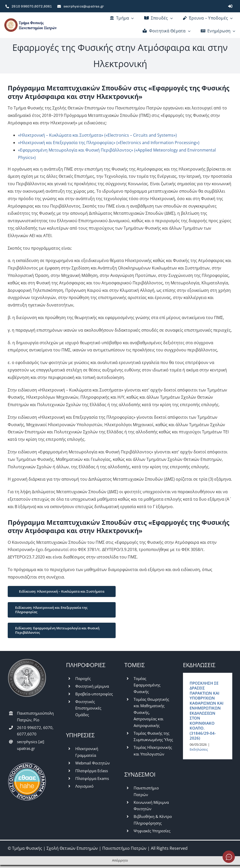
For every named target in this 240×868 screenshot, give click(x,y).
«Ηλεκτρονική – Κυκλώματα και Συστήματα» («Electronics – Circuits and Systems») (97, 135)
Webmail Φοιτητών (93, 763)
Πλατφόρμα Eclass (92, 771)
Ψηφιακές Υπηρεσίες (152, 831)
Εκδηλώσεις (199, 749)
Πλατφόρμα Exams (92, 778)
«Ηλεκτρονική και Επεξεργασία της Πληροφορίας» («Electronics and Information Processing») (109, 143)
